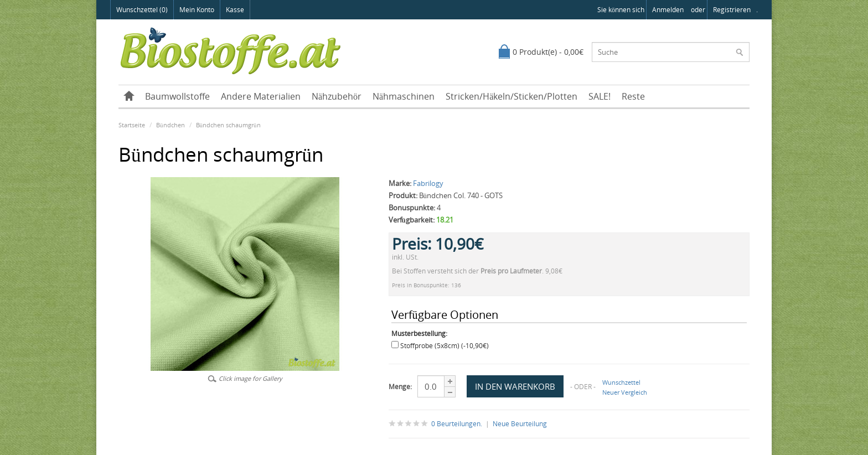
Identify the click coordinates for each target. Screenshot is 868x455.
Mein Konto (197, 10)
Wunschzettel (621, 382)
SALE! (600, 96)
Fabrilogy (428, 183)
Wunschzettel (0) (142, 10)
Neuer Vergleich (625, 392)
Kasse (235, 10)
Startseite (132, 125)
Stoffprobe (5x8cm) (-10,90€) (445, 346)
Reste (633, 96)
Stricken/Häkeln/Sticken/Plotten (512, 96)
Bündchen (170, 125)
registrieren (732, 10)
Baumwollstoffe (177, 96)
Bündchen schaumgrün (228, 125)
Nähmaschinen (404, 96)
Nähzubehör (337, 96)
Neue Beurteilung (520, 424)
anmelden (668, 10)
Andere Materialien (261, 96)
